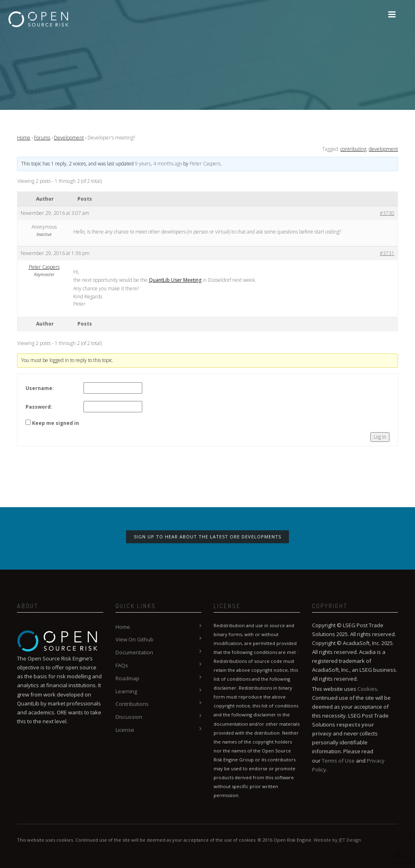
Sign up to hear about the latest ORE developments (207, 537)
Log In (380, 437)
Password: (39, 407)
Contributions (132, 704)
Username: (40, 388)
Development (69, 138)
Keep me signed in (56, 423)
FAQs (122, 665)
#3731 (387, 253)
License (125, 730)
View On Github (135, 639)
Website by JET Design (337, 840)
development (383, 149)
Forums (42, 138)
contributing (353, 149)
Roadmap (127, 678)
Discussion (129, 717)
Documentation (134, 652)
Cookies (367, 689)
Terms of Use (338, 761)
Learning (126, 691)
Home (24, 138)
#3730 (387, 213)
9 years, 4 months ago (158, 164)
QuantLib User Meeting (175, 280)
